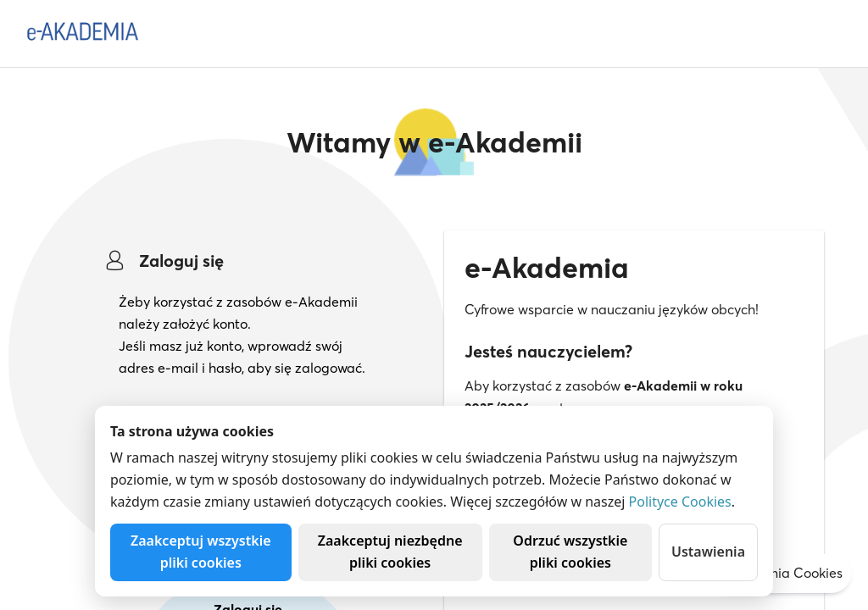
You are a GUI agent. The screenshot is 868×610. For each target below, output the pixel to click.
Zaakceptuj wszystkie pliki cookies (201, 552)
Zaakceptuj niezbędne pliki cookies (390, 552)
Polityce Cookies (680, 502)
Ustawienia (708, 552)
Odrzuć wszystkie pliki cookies (570, 552)
